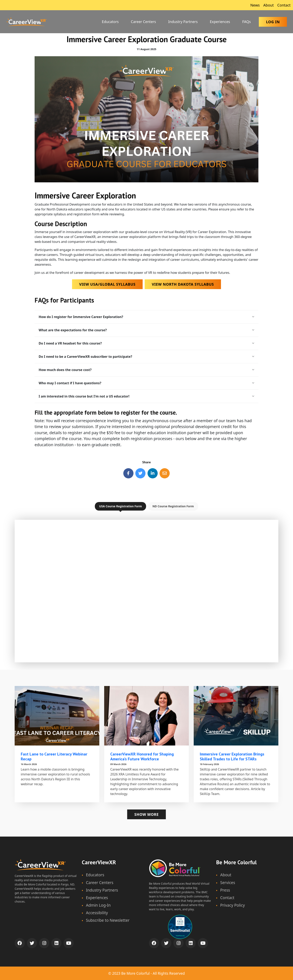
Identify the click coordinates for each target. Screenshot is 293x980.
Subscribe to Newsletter (108, 920)
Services (228, 883)
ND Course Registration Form (173, 506)
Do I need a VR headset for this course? (146, 343)
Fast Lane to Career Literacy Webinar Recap (54, 756)
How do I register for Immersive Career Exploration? (146, 317)
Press (225, 890)
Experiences (220, 22)
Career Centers (143, 22)
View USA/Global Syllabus (107, 284)
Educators (110, 22)
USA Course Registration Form (120, 506)
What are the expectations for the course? (146, 330)
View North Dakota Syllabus (183, 284)
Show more (146, 814)
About (268, 5)
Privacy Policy (232, 905)
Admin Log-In (98, 905)
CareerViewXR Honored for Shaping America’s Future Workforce (142, 756)
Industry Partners (183, 22)
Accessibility (97, 913)
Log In (273, 22)
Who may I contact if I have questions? (146, 383)
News (255, 5)
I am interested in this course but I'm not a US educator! (146, 396)
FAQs (247, 22)
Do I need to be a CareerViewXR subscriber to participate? (146, 357)
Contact (283, 5)
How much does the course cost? (146, 370)
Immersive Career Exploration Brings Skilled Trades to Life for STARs (232, 756)
